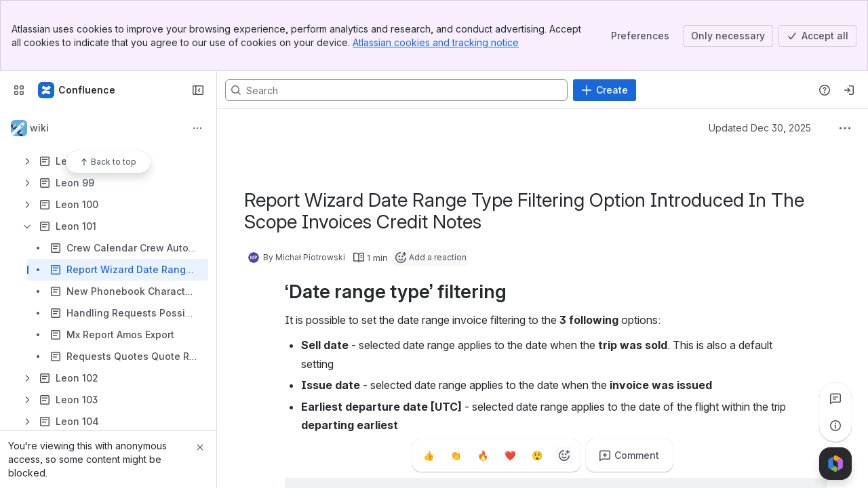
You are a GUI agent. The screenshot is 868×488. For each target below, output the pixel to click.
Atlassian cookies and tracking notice (436, 42)
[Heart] (510, 455)
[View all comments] (835, 399)
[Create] (605, 90)
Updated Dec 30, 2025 (760, 128)
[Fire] (483, 455)
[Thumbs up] (429, 455)
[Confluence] (77, 90)
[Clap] (456, 455)
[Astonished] (537, 455)
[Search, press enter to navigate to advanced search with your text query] (396, 90)
